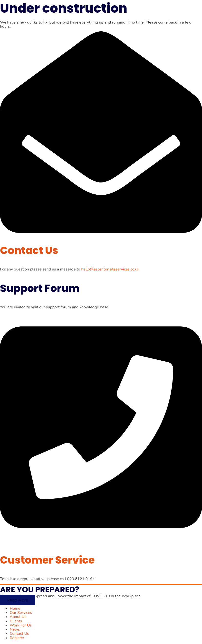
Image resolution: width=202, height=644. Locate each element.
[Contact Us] (101, 232)
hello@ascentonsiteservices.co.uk (110, 269)
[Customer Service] (101, 541)
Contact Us (29, 250)
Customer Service (47, 560)
